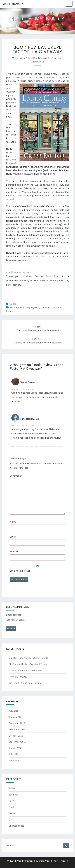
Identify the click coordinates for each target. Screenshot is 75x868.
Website (14, 551)
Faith (11, 801)
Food (11, 807)
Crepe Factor (51, 77)
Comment (16, 476)
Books (13, 304)
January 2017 (15, 717)
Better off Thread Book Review (25, 683)
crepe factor (48, 307)
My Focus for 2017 (18, 677)
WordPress (45, 861)
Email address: (14, 615)
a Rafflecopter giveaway (19, 272)
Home (12, 813)
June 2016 (14, 760)
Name (13, 522)
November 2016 (17, 729)
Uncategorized (16, 826)
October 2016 (16, 736)
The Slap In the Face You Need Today (28, 664)
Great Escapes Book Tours (43, 276)
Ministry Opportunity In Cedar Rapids (28, 658)
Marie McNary (13, 4)
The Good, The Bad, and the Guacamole (37, 329)
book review (17, 307)
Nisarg (64, 861)
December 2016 (17, 723)
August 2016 (15, 748)
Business (13, 795)
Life (11, 820)
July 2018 (13, 711)
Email (13, 537)
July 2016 (13, 754)
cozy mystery (32, 307)
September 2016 (17, 742)
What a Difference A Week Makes (26, 670)
